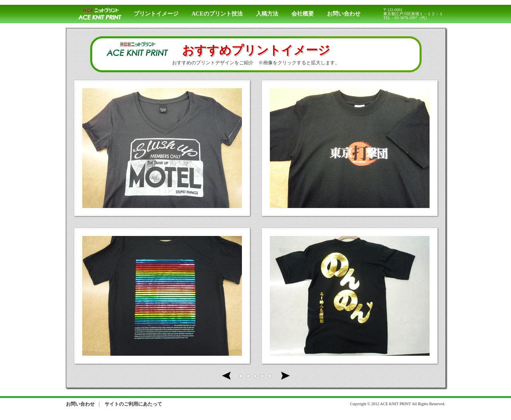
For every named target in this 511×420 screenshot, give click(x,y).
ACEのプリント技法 (217, 14)
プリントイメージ (156, 14)
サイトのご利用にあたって (133, 404)
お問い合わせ (344, 14)
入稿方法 (267, 14)
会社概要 (303, 14)
